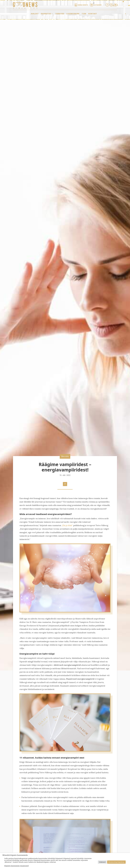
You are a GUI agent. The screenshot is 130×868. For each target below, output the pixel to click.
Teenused (60, 14)
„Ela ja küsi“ (67, 525)
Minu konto (83, 5)
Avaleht (35, 14)
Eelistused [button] (102, 862)
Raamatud (46, 14)
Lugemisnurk (73, 14)
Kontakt (93, 14)
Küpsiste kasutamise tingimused (17, 866)
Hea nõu (65, 456)
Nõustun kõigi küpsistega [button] (116, 862)
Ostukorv (98, 5)
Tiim (84, 14)
